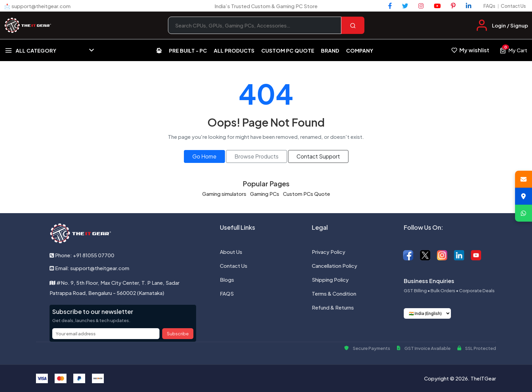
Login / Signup (510, 25)
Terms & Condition (334, 293)
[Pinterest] (453, 6)
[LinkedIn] (469, 6)
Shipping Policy (330, 279)
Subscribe (178, 334)
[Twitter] (405, 6)
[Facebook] (390, 6)
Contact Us (513, 6)
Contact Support (318, 156)
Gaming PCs (265, 194)
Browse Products (256, 156)
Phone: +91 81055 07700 (82, 255)
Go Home (204, 156)
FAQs (489, 6)
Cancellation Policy (335, 266)
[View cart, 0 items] (513, 50)
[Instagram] (421, 6)
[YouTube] (437, 6)
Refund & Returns (333, 307)
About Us (231, 252)
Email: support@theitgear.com (89, 268)
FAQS (227, 293)
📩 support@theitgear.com (37, 6)
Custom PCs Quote (307, 194)
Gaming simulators (224, 194)
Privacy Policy (329, 252)
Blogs (227, 279)
